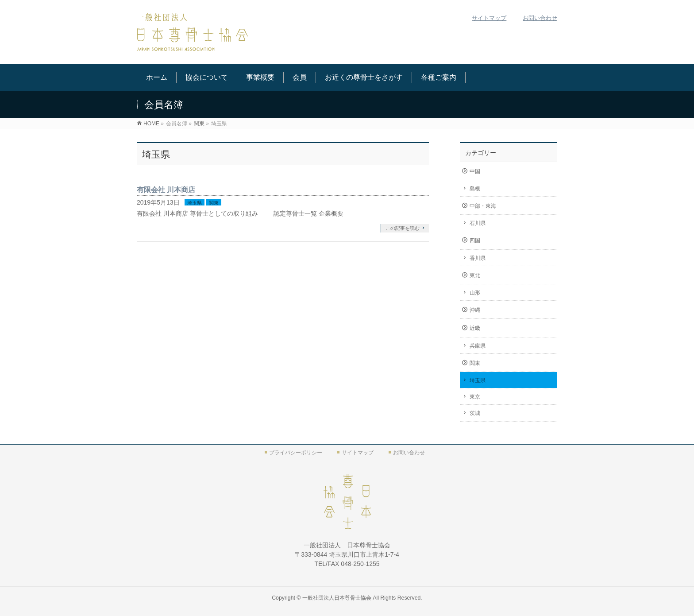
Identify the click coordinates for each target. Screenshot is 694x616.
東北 (475, 275)
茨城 (475, 413)
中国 (475, 171)
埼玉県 (195, 203)
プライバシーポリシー (296, 453)
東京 (475, 397)
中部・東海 (483, 206)
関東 (214, 203)
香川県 (478, 258)
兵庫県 (478, 346)
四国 (475, 240)
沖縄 (475, 310)
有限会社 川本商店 (166, 190)
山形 (475, 293)
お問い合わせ (540, 18)
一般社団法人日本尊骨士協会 (337, 598)
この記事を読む (403, 228)
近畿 (475, 328)
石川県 (478, 223)
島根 (475, 189)
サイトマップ (489, 18)
